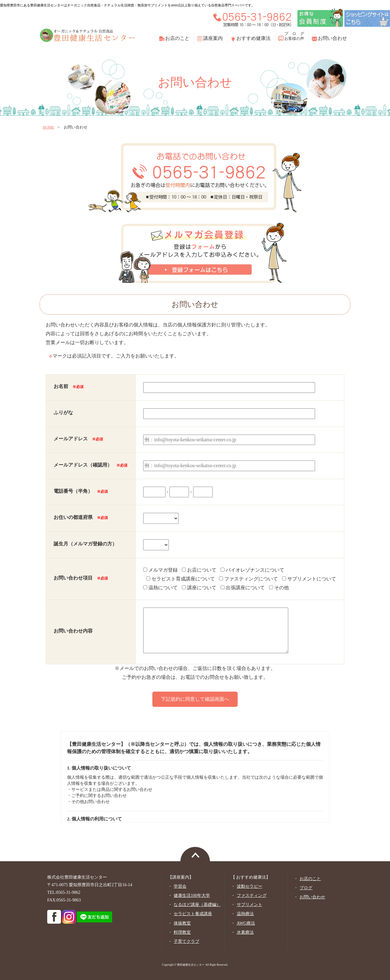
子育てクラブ (186, 941)
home (48, 127)
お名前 (69, 386)
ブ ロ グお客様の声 (294, 36)
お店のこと (177, 38)
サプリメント (250, 905)
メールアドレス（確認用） (90, 465)
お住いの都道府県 (81, 517)
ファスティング (252, 895)
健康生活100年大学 (192, 895)
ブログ (306, 888)
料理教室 (182, 932)
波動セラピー (250, 886)
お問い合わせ (332, 38)
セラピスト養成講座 (193, 914)
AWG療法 (246, 923)
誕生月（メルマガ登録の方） (85, 544)
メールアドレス (78, 439)
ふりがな (63, 412)
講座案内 (213, 38)
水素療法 (245, 932)
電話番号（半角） (81, 491)
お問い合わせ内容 (73, 631)
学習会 (180, 886)
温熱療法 (245, 914)
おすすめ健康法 (253, 38)
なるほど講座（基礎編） (197, 905)
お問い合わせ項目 (81, 578)
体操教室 (182, 923)
